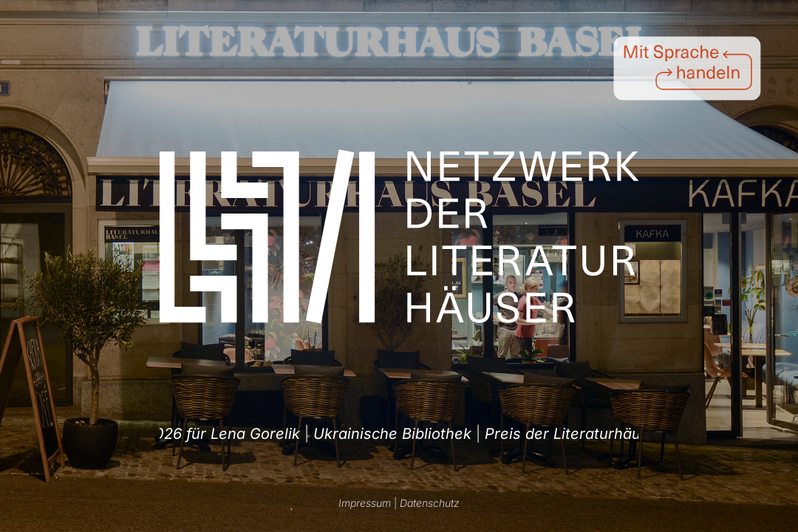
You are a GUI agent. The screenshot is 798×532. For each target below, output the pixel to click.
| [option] (387, 434)
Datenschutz (430, 503)
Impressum (365, 503)
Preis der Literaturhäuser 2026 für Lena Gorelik (380, 434)
